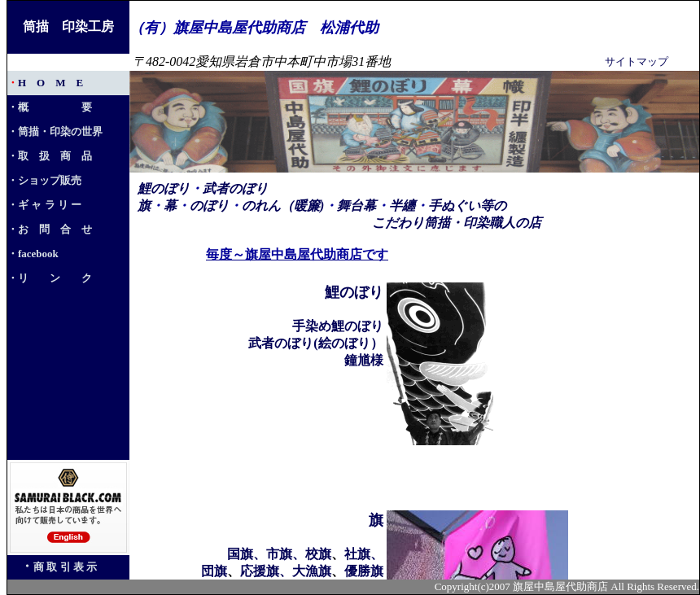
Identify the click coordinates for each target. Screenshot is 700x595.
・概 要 (50, 107)
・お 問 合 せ (50, 229)
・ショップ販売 (44, 180)
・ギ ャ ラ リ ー (44, 205)
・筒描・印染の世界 (55, 131)
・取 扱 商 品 (50, 156)
